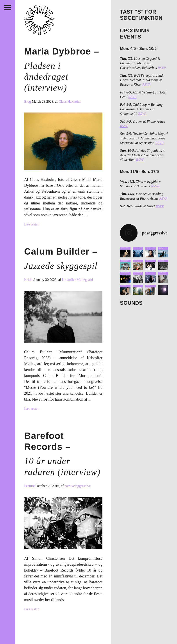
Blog (28, 101)
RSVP (162, 68)
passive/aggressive (78, 486)
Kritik (29, 280)
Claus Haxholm (70, 101)
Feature (30, 486)
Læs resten (32, 224)
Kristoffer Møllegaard (77, 280)
